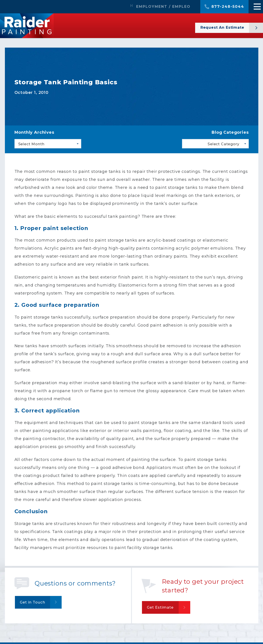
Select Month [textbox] (31, 144)
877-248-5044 (228, 7)
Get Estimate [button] (162, 608)
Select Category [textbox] (223, 144)
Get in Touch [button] (34, 603)
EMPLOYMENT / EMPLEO (163, 7)
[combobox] (48, 144)
